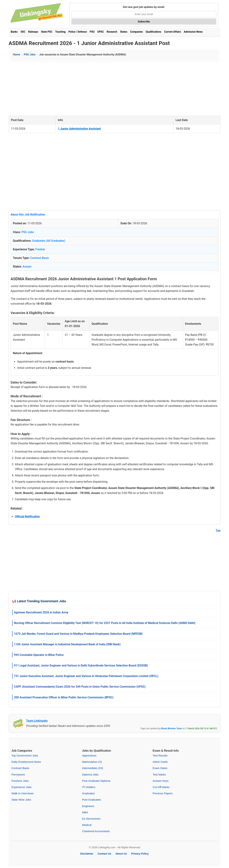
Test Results (160, 755)
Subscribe (144, 22)
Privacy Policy (140, 854)
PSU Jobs (30, 55)
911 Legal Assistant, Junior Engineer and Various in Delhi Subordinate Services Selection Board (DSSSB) (81, 665)
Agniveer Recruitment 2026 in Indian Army (41, 612)
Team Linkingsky (37, 721)
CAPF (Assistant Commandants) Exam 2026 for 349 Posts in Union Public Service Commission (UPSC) (80, 687)
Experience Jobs (21, 787)
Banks (14, 32)
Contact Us (104, 854)
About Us (121, 854)
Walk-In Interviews (23, 793)
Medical (87, 825)
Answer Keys (161, 781)
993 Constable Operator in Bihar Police (39, 655)
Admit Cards (160, 762)
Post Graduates (92, 800)
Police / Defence (78, 32)
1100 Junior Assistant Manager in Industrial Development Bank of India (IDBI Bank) (67, 644)
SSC (23, 32)
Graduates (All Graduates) (49, 241)
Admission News (193, 32)
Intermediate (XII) (93, 768)
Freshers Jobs (20, 781)
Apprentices (89, 755)
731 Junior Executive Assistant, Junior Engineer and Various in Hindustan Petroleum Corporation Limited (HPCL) (86, 676)
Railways (33, 32)
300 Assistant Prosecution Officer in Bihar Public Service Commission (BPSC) (64, 697)
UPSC (101, 32)
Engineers (88, 806)
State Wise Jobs (21, 800)
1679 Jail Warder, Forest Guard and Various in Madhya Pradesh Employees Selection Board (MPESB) (78, 634)
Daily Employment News (26, 762)
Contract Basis (40, 258)
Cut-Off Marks (161, 787)
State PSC (47, 32)
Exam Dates (160, 768)
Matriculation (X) (92, 762)
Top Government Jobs (25, 755)
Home (16, 55)
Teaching (60, 32)
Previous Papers (163, 793)
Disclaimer (87, 854)
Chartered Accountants (96, 831)
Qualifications (153, 32)
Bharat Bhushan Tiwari (171, 729)
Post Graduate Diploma (96, 781)
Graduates (88, 793)
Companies (137, 32)
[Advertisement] (114, 89)
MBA (85, 812)
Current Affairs (173, 32)
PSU (92, 32)
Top (218, 530)
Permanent (18, 774)
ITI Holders (89, 787)
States (124, 32)
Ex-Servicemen (91, 819)
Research (112, 32)
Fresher (40, 249)
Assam (27, 267)
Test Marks (159, 774)
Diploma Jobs (90, 774)
